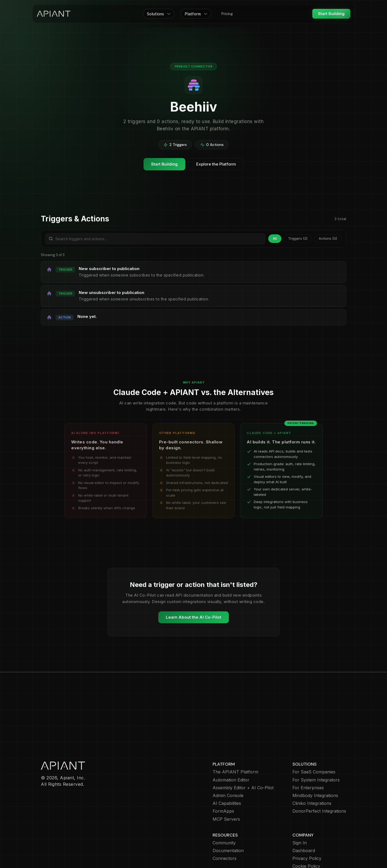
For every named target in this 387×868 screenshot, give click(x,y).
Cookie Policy (306, 835)
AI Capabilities (227, 772)
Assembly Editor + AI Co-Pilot (243, 757)
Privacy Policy (307, 827)
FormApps (223, 780)
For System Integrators (316, 749)
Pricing (227, 14)
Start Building (331, 14)
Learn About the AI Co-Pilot (193, 617)
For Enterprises (308, 757)
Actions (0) (328, 238)
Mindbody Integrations (315, 764)
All (275, 238)
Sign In (300, 812)
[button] (159, 14)
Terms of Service (310, 843)
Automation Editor (231, 749)
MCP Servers (226, 788)
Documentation (228, 819)
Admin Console (228, 764)
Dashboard (304, 819)
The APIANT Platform (235, 741)
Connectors (225, 827)
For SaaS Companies (314, 741)
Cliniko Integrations (312, 772)
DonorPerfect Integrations (319, 780)
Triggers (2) (298, 238)
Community (224, 812)
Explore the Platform (216, 164)
